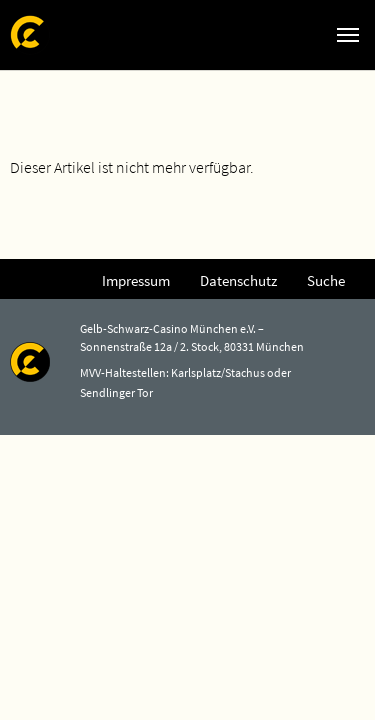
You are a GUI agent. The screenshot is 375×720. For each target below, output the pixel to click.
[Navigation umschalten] (348, 35)
